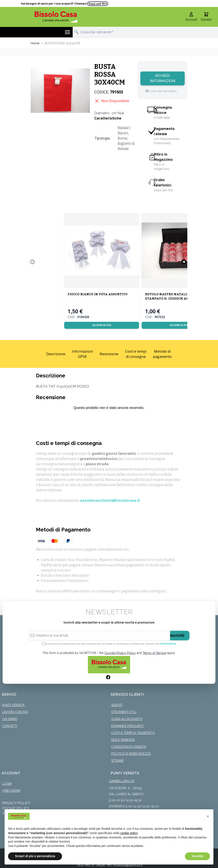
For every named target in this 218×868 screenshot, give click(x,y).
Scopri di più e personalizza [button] (35, 856)
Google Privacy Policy (120, 653)
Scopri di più (102, 325)
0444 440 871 (98, 4)
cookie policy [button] (129, 833)
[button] (208, 816)
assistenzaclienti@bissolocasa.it (110, 500)
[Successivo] (184, 262)
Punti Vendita (13, 705)
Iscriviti (177, 635)
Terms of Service (154, 653)
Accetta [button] (197, 856)
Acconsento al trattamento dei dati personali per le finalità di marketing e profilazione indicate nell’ (111, 644)
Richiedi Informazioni (163, 78)
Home (35, 43)
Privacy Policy (16, 803)
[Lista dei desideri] (161, 91)
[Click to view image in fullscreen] (60, 91)
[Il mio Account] (191, 17)
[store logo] (56, 17)
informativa (168, 644)
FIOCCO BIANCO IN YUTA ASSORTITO (98, 294)
